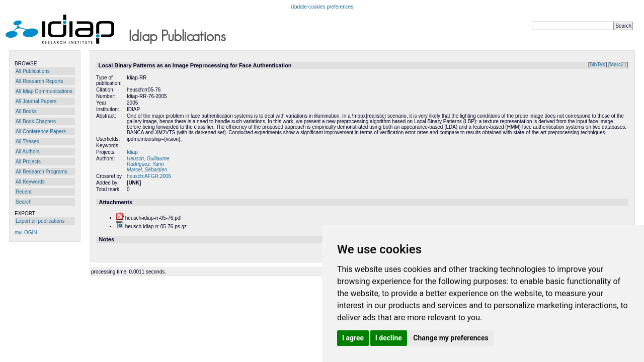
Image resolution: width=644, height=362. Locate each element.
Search (24, 202)
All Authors (28, 152)
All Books (26, 111)
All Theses (27, 142)
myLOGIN (26, 233)
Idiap (132, 152)
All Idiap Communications (44, 91)
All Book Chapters (36, 121)
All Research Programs (42, 172)
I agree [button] (353, 338)
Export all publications (40, 221)
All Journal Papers (36, 101)
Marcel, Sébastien (147, 170)
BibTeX (598, 65)
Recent (24, 192)
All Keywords (30, 182)
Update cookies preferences (322, 7)
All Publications (33, 71)
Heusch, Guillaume (148, 159)
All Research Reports (39, 81)
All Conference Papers (41, 131)
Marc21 (618, 65)
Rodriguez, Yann (145, 164)
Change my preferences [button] (451, 338)
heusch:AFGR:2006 (149, 176)
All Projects (28, 162)
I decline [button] (389, 338)
